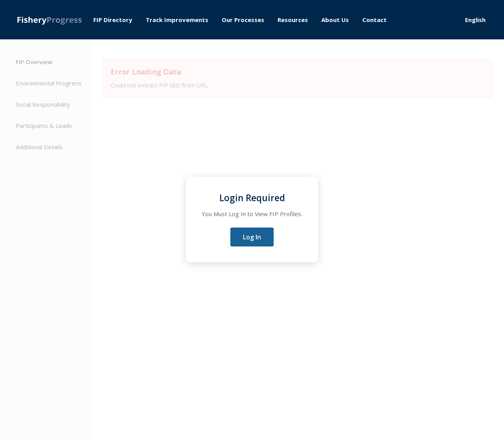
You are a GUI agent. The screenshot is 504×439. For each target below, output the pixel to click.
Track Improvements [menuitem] (177, 20)
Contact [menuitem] (374, 20)
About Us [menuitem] (335, 20)
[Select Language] (478, 20)
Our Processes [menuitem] (243, 20)
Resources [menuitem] (293, 20)
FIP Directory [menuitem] (113, 20)
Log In (252, 237)
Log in (438, 20)
